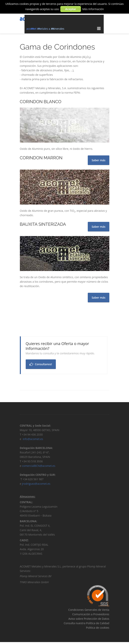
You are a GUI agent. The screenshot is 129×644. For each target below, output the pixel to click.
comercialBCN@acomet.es (39, 467)
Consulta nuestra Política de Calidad (86, 624)
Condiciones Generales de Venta (89, 611)
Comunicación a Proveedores (91, 615)
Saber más (99, 298)
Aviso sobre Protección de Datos (89, 620)
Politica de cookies (98, 629)
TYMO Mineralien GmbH (34, 583)
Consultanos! (41, 364)
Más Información (93, 9)
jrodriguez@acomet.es (36, 485)
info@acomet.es (33, 440)
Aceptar (71, 9)
